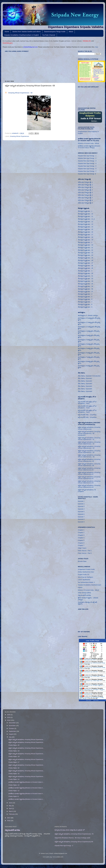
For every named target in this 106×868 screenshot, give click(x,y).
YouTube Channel (49, 35)
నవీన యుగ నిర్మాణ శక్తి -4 (85, 190)
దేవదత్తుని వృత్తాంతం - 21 (86, 248)
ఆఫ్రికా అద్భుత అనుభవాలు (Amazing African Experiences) (89, 428)
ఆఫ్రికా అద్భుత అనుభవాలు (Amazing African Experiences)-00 (89, 469)
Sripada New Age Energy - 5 (87, 166)
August (11, 734)
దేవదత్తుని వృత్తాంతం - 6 (85, 299)
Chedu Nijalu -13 (14, 785)
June (11, 803)
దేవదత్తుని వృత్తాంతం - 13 (86, 224)
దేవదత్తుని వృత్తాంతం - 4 (85, 294)
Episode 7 (81, 517)
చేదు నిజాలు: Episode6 (85, 391)
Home (7, 32)
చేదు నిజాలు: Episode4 (85, 386)
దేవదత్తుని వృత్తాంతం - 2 (85, 242)
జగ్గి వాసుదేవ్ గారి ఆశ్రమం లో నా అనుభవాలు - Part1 (87, 403)
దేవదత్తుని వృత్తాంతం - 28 (86, 266)
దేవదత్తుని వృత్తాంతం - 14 (86, 227)
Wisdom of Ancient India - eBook (89, 143)
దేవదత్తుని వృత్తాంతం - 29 (86, 268)
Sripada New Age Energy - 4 (87, 163)
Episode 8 (81, 519)
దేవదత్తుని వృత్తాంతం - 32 (86, 279)
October (12, 728)
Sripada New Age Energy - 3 (87, 161)
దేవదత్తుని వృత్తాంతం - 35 (86, 286)
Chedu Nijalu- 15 (14, 774)
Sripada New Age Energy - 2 (87, 158)
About (71, 32)
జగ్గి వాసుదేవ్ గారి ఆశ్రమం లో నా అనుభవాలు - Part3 (87, 411)
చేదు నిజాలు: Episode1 (85, 378)
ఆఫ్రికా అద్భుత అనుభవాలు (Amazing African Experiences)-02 (89, 478)
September (13, 731)
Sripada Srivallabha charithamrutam (90, 585)
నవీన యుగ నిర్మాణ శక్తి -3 (85, 187)
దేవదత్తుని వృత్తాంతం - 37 (86, 292)
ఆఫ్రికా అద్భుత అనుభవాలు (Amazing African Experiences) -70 (74, 834)
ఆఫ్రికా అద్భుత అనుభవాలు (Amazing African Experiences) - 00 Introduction (89, 433)
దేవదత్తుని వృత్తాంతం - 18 (86, 237)
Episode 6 (81, 514)
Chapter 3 (81, 535)
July (10, 737)
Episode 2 (81, 504)
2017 (9, 818)
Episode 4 (81, 509)
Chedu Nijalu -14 (14, 779)
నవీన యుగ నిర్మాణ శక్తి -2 (85, 185)
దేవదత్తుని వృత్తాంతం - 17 (86, 235)
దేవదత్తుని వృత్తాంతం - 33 (86, 281)
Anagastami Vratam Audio (86, 569)
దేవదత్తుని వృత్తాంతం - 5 (85, 297)
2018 (9, 720)
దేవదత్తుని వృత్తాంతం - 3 (85, 271)
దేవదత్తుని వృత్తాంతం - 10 (86, 214)
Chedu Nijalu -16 (14, 768)
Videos (80, 587)
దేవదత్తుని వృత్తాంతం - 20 (86, 245)
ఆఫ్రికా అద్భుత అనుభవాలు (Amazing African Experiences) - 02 (89, 443)
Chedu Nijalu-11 (14, 796)
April (11, 808)
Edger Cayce (82, 548)
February (12, 814)
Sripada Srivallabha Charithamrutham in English (22, 35)
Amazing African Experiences (19, 136)
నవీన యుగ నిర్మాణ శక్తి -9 (85, 203)
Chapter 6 (81, 543)
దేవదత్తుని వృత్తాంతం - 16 (86, 232)
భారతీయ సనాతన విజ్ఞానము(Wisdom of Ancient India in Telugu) (89, 147)
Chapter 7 (81, 545)
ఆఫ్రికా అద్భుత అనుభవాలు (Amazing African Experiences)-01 (89, 473)
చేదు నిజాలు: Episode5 (85, 389)
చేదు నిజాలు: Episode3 (85, 384)
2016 (9, 821)
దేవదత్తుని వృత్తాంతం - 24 (86, 255)
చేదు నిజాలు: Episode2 (85, 381)
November (12, 726)
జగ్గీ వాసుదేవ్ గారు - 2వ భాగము (87, 417)
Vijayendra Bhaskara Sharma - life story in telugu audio (72, 838)
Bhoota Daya (82, 561)
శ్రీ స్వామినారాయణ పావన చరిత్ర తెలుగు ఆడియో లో (70, 830)
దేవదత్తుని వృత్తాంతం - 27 (86, 263)
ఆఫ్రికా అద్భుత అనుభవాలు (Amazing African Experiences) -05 (89, 460)
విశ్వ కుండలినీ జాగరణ (84, 595)
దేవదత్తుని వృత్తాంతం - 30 (86, 273)
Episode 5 (81, 512)
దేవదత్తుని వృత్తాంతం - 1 (85, 211)
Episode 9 (81, 522)
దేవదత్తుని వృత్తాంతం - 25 (86, 258)
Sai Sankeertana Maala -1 (86, 582)
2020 (9, 715)
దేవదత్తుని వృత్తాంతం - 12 (86, 222)
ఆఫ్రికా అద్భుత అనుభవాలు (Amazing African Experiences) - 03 (89, 447)
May (10, 806)
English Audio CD (84, 575)
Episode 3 (81, 506)
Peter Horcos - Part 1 (85, 551)
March (11, 811)
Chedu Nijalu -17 (14, 762)
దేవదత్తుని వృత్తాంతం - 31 (86, 276)
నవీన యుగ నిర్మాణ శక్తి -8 (85, 200)
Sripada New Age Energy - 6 (87, 169)
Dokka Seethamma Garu (86, 572)
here (97, 47)
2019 (9, 717)
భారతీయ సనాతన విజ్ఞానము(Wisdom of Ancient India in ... (26, 782)
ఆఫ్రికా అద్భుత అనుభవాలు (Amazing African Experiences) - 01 (89, 439)
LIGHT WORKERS (84, 580)
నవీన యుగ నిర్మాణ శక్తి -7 (85, 198)
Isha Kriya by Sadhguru (86, 577)
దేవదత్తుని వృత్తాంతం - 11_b (86, 219)
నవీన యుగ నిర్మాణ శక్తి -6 (85, 195)
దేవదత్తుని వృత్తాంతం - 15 (86, 229)
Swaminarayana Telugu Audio (55, 32)
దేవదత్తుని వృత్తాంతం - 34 (86, 284)
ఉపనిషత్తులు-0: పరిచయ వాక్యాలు (88, 315)
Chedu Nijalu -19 (14, 751)
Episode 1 (81, 501)
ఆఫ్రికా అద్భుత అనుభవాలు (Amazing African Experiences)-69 (74, 842)
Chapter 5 (81, 540)
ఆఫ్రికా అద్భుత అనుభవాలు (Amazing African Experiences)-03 (89, 482)
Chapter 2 (81, 533)
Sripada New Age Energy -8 (87, 174)
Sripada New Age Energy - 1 (87, 156)
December (12, 723)
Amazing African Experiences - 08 (20, 93)
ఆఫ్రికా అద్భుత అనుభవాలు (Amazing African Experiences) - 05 (89, 456)
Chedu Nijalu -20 (14, 745)
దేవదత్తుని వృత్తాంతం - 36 (86, 289)
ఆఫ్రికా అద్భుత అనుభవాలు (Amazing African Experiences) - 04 (89, 452)
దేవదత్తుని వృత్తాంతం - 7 (85, 302)
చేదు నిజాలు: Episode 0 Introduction (89, 376)
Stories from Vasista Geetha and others (27, 32)
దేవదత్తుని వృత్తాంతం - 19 (86, 240)
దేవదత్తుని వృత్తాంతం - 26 (86, 260)
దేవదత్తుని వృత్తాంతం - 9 (85, 307)
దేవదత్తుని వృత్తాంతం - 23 (86, 253)
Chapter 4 (81, 538)
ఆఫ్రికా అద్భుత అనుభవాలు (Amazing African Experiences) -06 (89, 465)
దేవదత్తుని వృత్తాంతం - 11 (86, 216)
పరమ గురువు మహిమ (85, 593)
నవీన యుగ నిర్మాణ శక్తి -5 (85, 193)
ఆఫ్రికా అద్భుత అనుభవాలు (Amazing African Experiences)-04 (89, 486)
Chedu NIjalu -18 (14, 756)
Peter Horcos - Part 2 (85, 553)
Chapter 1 (81, 530)
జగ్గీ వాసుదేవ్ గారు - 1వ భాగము (87, 415)
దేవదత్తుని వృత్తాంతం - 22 (86, 250)
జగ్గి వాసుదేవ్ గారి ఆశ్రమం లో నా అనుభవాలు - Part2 (87, 407)
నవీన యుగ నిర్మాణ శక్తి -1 (85, 182)
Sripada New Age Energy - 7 (87, 171)
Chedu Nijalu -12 (14, 791)
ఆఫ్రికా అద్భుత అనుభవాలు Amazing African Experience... (26, 739)
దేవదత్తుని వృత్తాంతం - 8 (85, 304)
